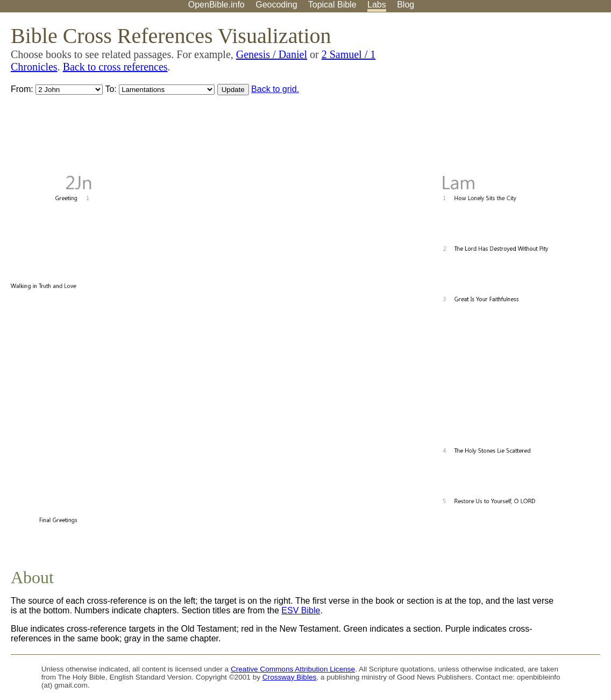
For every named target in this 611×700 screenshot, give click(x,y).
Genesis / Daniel (272, 54)
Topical (332, 5)
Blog (406, 5)
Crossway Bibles (289, 677)
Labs (377, 5)
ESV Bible (301, 610)
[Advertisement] (502, 96)
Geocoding (276, 5)
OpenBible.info (216, 5)
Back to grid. (275, 89)
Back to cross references (115, 67)
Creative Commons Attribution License (293, 669)
